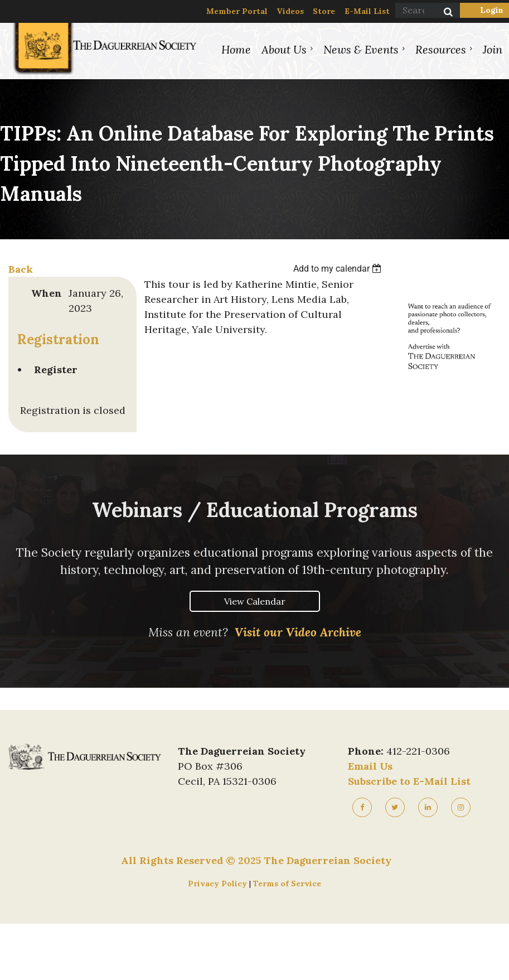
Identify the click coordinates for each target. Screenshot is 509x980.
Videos (290, 11)
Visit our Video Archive (298, 632)
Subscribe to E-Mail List (409, 781)
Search (442, 13)
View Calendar (255, 601)
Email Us (370, 766)
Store (324, 11)
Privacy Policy (219, 884)
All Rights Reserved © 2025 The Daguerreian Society (256, 860)
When (47, 293)
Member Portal (237, 11)
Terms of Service (287, 884)
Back (21, 269)
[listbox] (339, 269)
